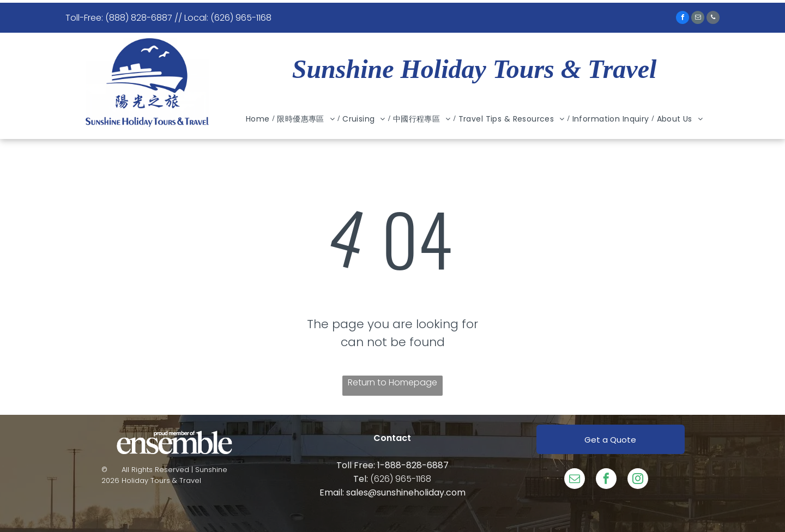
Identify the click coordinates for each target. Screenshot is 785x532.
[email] (698, 19)
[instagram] (638, 480)
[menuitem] (259, 119)
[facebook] (683, 19)
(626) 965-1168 (401, 479)
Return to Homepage (392, 382)
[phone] (713, 19)
